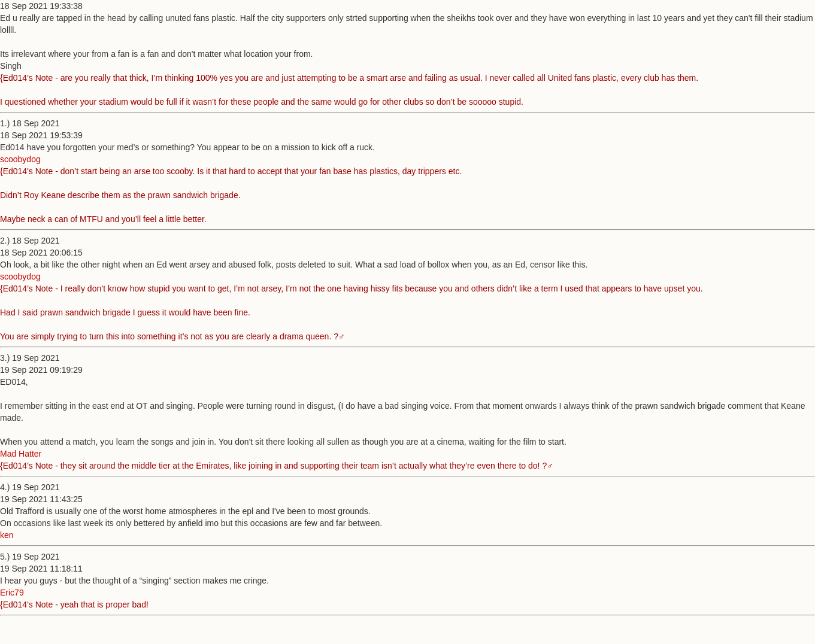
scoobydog (20, 159)
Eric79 (12, 593)
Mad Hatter (21, 454)
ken (7, 535)
